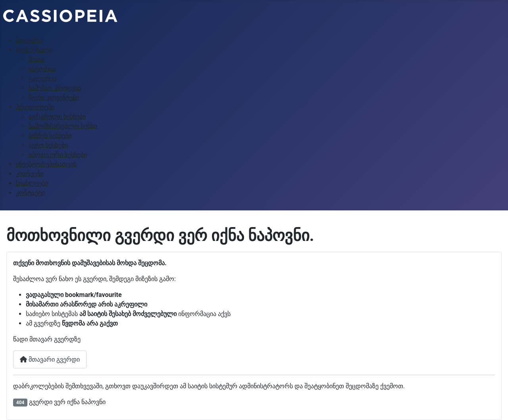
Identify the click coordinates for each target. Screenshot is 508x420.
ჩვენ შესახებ (34, 50)
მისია (37, 59)
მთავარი (29, 40)
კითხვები (30, 174)
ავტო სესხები (48, 145)
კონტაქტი (30, 193)
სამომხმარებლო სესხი (63, 126)
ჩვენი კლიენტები (54, 97)
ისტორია (42, 69)
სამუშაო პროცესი (55, 88)
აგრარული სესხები (57, 117)
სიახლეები (32, 183)
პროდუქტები (35, 107)
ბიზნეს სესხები (50, 136)
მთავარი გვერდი (50, 359)
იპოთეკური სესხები (58, 155)
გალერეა (43, 78)
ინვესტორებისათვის (46, 164)
